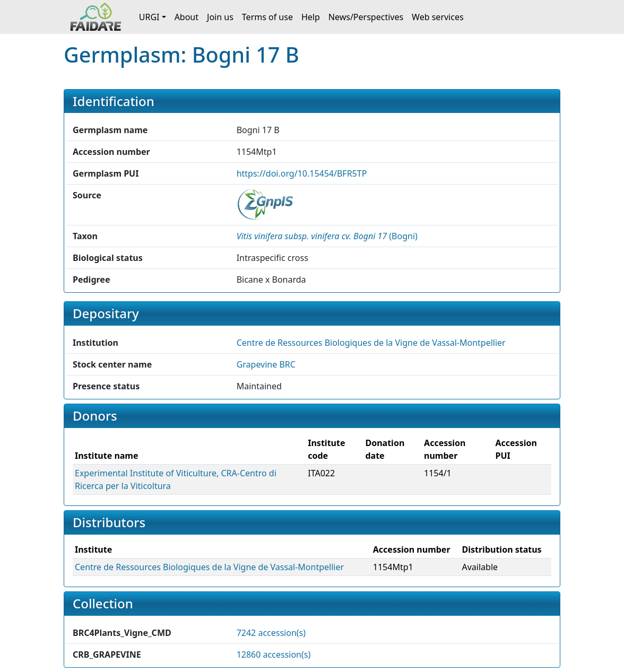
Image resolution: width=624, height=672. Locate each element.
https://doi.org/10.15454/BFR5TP (302, 173)
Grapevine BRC (266, 364)
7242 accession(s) (271, 633)
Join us (220, 17)
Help (311, 17)
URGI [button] (149, 17)
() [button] (327, 236)
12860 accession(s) (274, 654)
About (187, 17)
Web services (438, 17)
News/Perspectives (366, 17)
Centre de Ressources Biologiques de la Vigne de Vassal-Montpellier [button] (371, 343)
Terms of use (267, 17)
